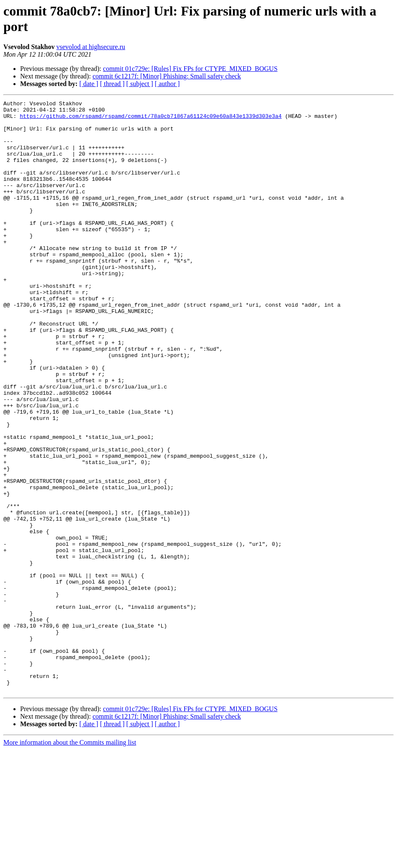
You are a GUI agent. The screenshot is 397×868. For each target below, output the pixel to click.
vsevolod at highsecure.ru (91, 47)
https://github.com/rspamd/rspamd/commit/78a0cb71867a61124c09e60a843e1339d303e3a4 (151, 120)
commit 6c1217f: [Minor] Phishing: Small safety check (167, 76)
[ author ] (167, 84)
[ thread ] (112, 84)
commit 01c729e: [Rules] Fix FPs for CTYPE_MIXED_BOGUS (190, 69)
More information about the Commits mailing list (70, 861)
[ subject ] (140, 84)
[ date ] (89, 84)
